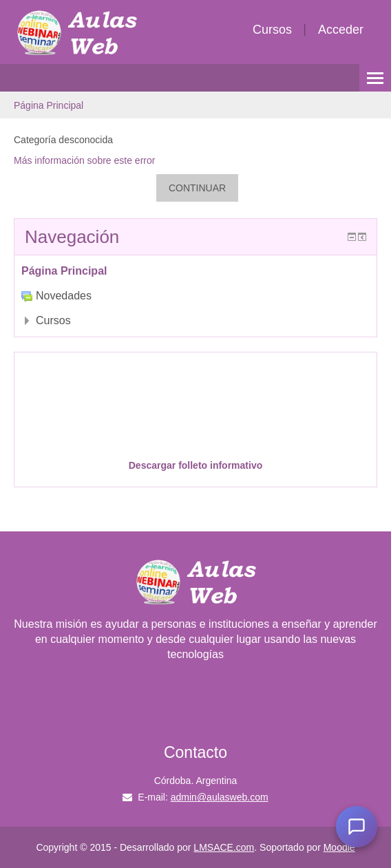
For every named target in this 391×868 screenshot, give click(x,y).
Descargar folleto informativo (196, 465)
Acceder (341, 30)
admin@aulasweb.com (220, 797)
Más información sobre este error (84, 160)
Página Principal (49, 105)
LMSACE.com (224, 847)
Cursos (272, 30)
